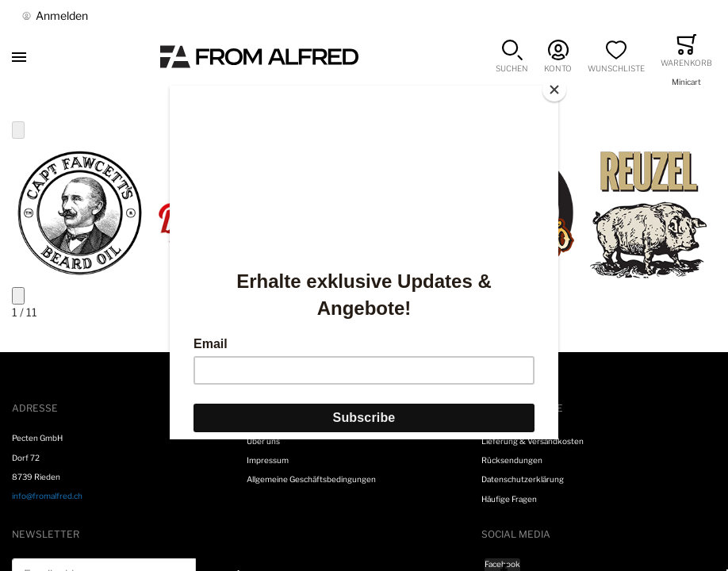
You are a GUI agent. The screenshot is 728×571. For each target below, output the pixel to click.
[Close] (554, 90)
